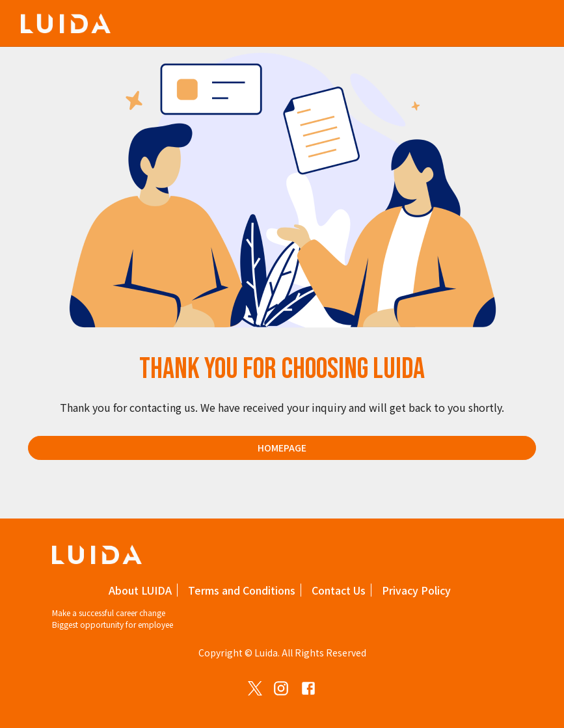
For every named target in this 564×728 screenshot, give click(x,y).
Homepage (282, 448)
